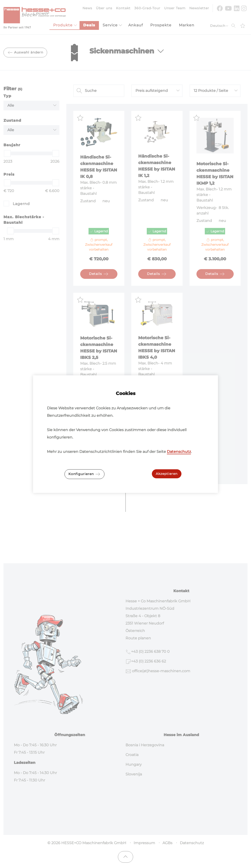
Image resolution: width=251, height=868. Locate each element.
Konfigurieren (84, 474)
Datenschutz (179, 452)
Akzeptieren (167, 474)
